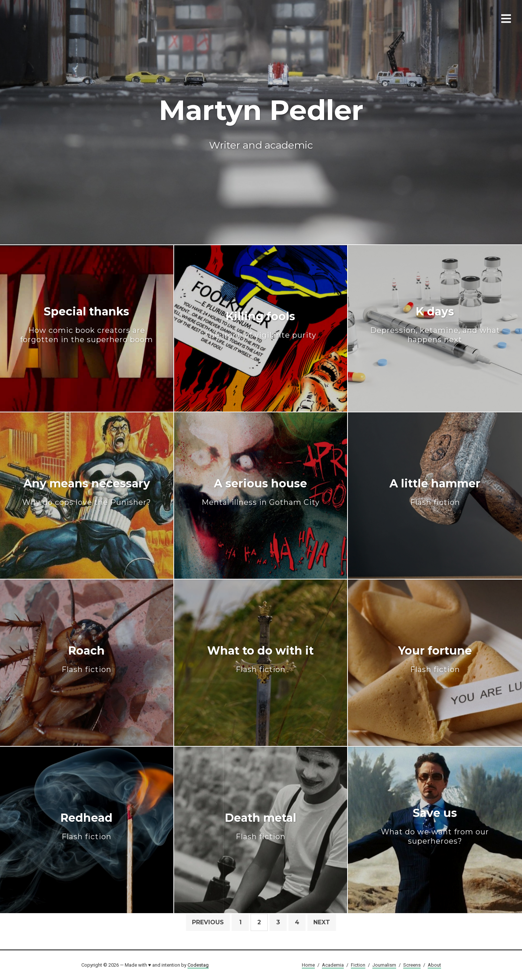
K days (435, 325)
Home (308, 965)
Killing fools (260, 324)
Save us (435, 826)
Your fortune (435, 659)
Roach (87, 659)
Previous (208, 922)
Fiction (358, 965)
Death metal (261, 826)
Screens (412, 965)
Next (322, 922)
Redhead (87, 826)
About (434, 965)
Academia (333, 965)
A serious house (261, 492)
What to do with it (260, 659)
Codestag (198, 965)
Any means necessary (87, 492)
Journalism (384, 965)
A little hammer (435, 492)
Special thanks (87, 325)
